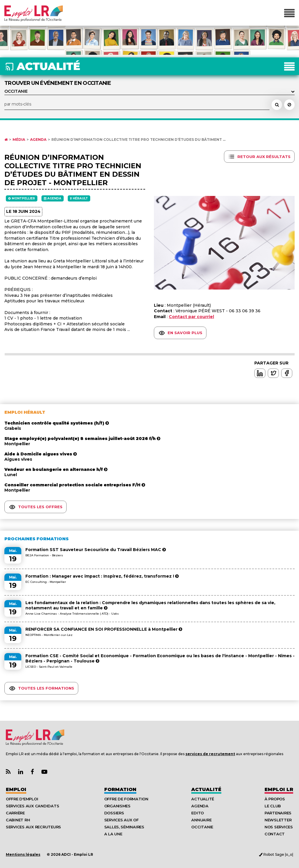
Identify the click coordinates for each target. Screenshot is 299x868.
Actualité (206, 789)
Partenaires (278, 813)
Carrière (15, 813)
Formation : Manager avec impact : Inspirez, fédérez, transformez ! (102, 576)
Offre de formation (126, 799)
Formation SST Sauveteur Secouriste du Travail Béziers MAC (96, 550)
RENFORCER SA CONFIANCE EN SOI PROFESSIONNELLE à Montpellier (104, 629)
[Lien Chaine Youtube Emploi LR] (44, 772)
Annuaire (201, 820)
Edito (198, 813)
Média (19, 140)
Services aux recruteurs (33, 827)
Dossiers (114, 813)
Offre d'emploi (22, 799)
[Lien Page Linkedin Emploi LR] (21, 772)
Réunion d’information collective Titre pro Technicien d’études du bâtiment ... (138, 140)
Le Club (273, 806)
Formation (120, 789)
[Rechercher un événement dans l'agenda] (277, 105)
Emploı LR (279, 789)
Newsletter (278, 820)
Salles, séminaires (124, 827)
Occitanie (202, 827)
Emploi (16, 789)
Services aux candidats (32, 806)
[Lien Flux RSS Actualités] (8, 772)
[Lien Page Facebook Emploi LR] (32, 772)
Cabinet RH (18, 820)
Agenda (38, 140)
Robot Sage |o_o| (276, 854)
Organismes (117, 806)
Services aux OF (121, 820)
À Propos (275, 799)
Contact (275, 834)
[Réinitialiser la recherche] (289, 105)
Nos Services (279, 827)
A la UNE (113, 834)
